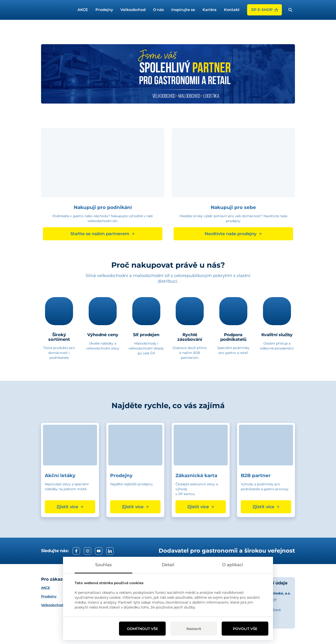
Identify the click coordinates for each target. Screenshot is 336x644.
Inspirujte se (183, 10)
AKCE (83, 10)
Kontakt (232, 10)
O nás (158, 10)
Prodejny (104, 10)
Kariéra (210, 10)
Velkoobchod (133, 10)
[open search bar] (290, 10)
